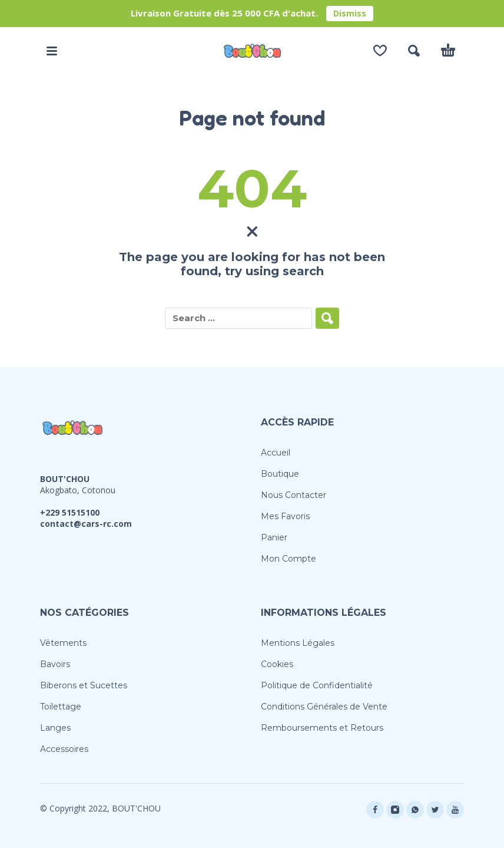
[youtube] (455, 810)
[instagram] (395, 810)
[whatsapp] (415, 810)
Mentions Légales (298, 643)
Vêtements (63, 643)
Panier (274, 537)
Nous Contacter (294, 495)
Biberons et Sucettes (84, 685)
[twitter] (435, 810)
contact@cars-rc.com (86, 524)
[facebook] (375, 810)
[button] (52, 51)
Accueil (276, 453)
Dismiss (350, 13)
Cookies (277, 664)
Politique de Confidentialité (317, 685)
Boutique (280, 474)
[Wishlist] (380, 51)
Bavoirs (55, 664)
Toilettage (61, 707)
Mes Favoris (285, 516)
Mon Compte (289, 559)
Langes (55, 728)
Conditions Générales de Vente (324, 707)
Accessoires (64, 749)
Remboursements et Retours (322, 728)
